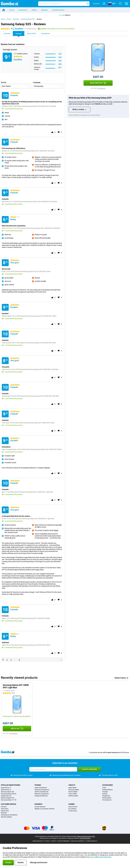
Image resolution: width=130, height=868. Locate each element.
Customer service (58, 10)
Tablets (34, 10)
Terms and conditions (78, 841)
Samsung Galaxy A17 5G (9, 800)
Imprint (53, 841)
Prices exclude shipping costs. (86, 836)
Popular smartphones (11, 785)
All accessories (107, 800)
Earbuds (105, 794)
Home (3, 19)
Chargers (105, 792)
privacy (92, 857)
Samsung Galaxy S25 (28, 19)
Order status (5, 809)
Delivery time (5, 811)
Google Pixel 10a (6, 796)
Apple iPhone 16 (6, 790)
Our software (72, 809)
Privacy (47, 841)
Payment (4, 807)
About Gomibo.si (38, 841)
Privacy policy (73, 811)
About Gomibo (73, 807)
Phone (12, 10)
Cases (104, 788)
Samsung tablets (74, 790)
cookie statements (105, 857)
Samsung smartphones (42, 790)
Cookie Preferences (63, 841)
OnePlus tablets (73, 796)
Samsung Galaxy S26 (7, 792)
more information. (85, 838)
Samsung (16, 19)
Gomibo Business (40, 807)
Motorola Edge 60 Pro (8, 798)
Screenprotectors (107, 790)
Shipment (4, 813)
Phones (38, 785)
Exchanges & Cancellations (9, 815)
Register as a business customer (45, 809)
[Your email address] (53, 769)
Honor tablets (73, 794)
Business (44, 10)
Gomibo (72, 804)
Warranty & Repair (6, 817)
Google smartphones (41, 796)
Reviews (39, 19)
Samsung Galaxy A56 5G (9, 794)
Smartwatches (107, 798)
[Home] (4, 10)
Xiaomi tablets (73, 792)
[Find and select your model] (64, 4)
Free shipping (101, 88)
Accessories (23, 10)
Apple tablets (72, 788)
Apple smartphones (41, 788)
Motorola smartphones (42, 794)
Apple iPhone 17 (6, 788)
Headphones (106, 796)
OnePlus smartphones (41, 792)
